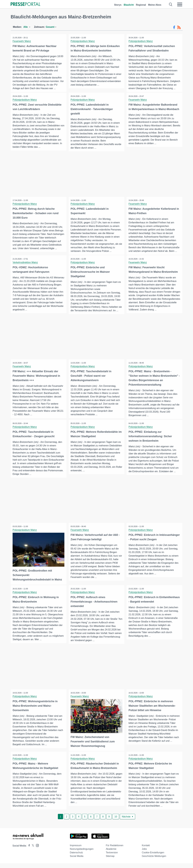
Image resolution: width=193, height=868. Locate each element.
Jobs (144, 854)
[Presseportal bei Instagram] (36, 850)
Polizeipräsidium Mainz (83, 41)
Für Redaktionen (115, 850)
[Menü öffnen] (180, 4)
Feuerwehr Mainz (22, 41)
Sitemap (110, 861)
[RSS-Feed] (179, 27)
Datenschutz (76, 857)
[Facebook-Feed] (174, 27)
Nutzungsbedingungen (82, 854)
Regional (141, 5)
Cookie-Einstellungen (153, 857)
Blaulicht (129, 5)
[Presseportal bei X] (32, 850)
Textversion (112, 857)
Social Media (77, 861)
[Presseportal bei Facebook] (28, 850)
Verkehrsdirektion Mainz (26, 267)
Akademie (111, 854)
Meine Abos (155, 5)
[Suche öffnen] (171, 4)
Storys (118, 5)
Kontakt (146, 850)
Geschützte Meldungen (154, 861)
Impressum (76, 850)
